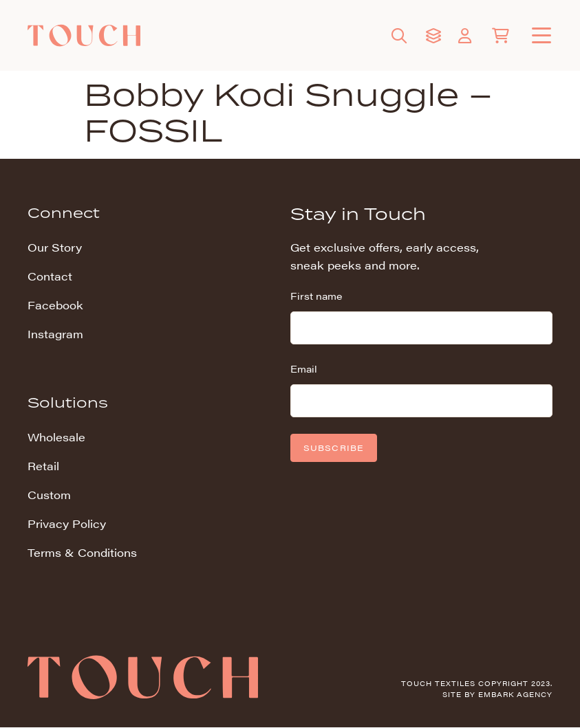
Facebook (55, 305)
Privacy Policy (67, 523)
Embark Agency (515, 694)
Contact (50, 276)
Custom (49, 495)
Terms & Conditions (82, 552)
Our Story (55, 247)
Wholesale (56, 437)
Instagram (55, 334)
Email (304, 368)
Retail (43, 466)
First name (316, 296)
